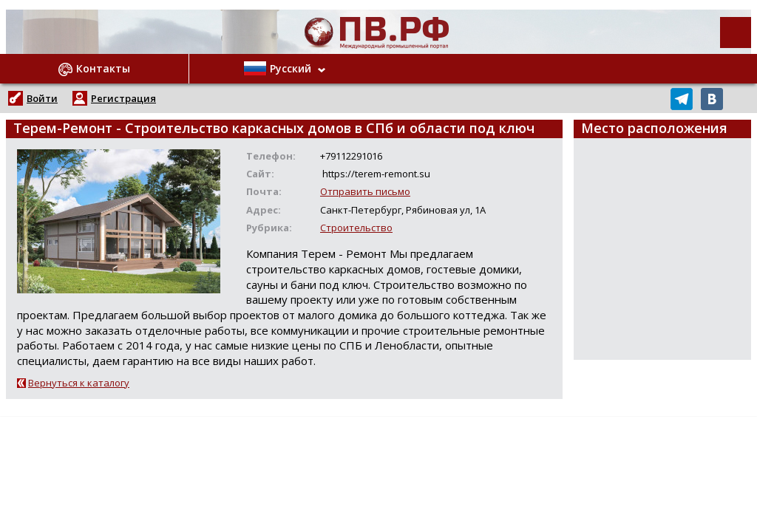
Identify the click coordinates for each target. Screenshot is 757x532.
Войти (42, 98)
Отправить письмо (365, 191)
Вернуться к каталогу (79, 383)
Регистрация (123, 98)
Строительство (356, 228)
